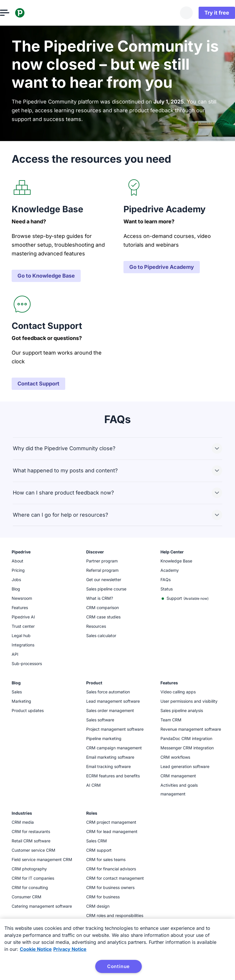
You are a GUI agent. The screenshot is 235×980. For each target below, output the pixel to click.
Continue (118, 966)
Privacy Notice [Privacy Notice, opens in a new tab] (70, 949)
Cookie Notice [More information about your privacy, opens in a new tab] (36, 949)
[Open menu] (16, 13)
